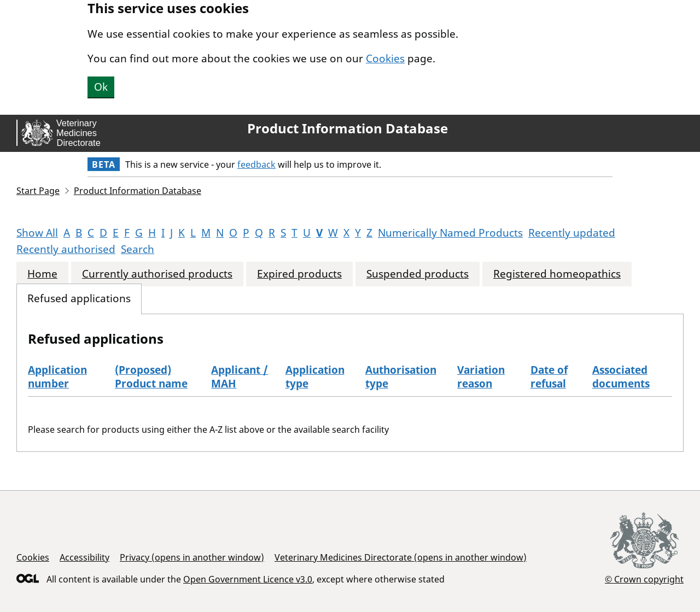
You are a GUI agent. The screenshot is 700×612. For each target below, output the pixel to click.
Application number (57, 377)
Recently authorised (66, 249)
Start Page (38, 191)
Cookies (385, 58)
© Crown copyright (644, 579)
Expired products (299, 274)
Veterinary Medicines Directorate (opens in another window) (401, 557)
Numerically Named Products (450, 233)
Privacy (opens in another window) (192, 557)
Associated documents (621, 377)
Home (42, 274)
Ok (101, 87)
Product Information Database (348, 128)
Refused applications (79, 299)
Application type (315, 377)
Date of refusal (549, 377)
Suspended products (418, 274)
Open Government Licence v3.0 (248, 579)
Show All (37, 233)
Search (138, 249)
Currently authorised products (157, 274)
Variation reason (481, 377)
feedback (256, 164)
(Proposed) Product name (151, 377)
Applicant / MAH (240, 377)
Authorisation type (401, 377)
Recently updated (572, 233)
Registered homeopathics (557, 274)
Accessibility (84, 557)
